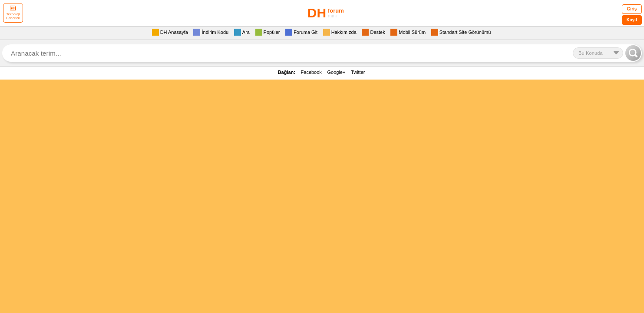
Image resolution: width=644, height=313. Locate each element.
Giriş (632, 9)
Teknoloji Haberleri (13, 13)
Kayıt (632, 20)
